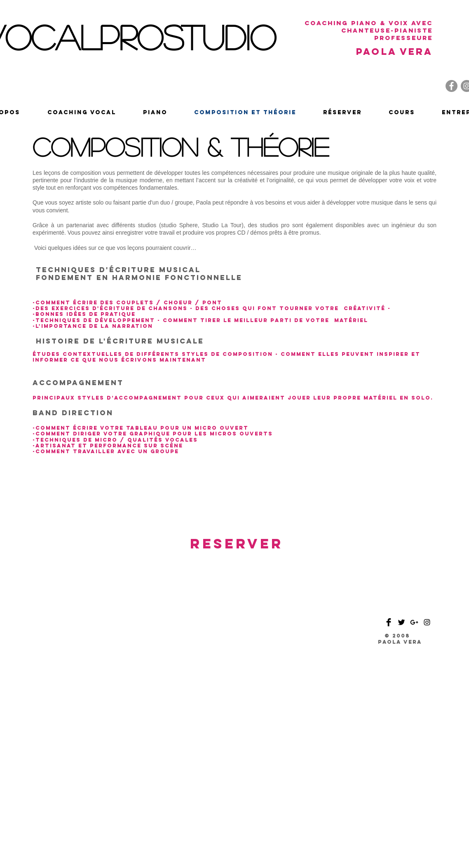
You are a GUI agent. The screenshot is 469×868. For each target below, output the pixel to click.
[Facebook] (451, 86)
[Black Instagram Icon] (427, 622)
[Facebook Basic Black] (389, 622)
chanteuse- (368, 30)
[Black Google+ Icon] (414, 622)
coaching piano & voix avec (369, 23)
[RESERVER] (237, 544)
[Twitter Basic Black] (401, 622)
